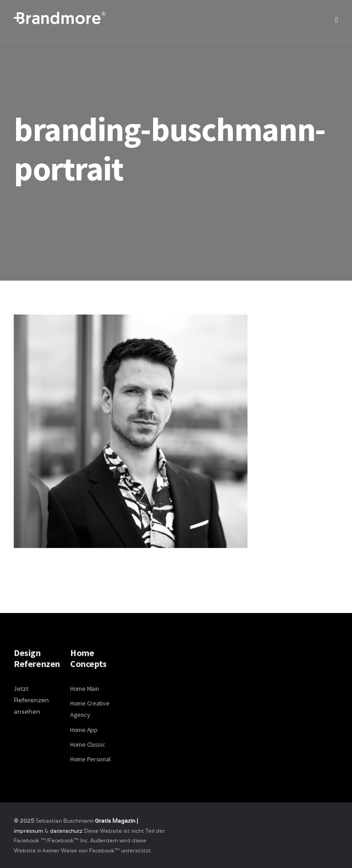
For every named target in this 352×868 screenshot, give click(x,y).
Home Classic (88, 744)
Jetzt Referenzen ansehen (31, 700)
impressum (28, 831)
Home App (84, 730)
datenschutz (67, 831)
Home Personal (90, 759)
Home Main (84, 689)
